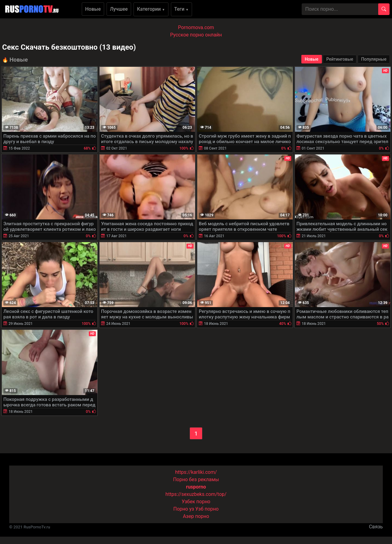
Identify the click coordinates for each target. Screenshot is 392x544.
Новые (93, 9)
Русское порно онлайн (196, 35)
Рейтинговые (340, 59)
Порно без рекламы (196, 479)
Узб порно (207, 509)
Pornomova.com (196, 27)
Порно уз (184, 509)
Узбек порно (196, 502)
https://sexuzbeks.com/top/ (196, 494)
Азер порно (196, 516)
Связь (376, 527)
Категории (151, 9)
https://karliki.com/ (196, 472)
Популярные (374, 59)
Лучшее (119, 9)
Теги (181, 9)
